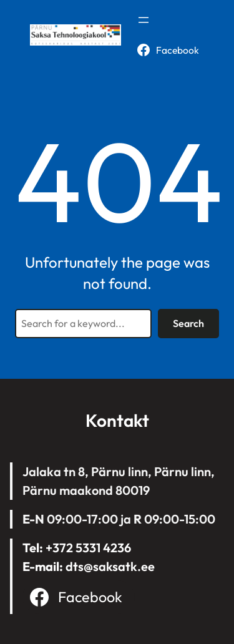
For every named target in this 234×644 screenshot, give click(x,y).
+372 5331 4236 (88, 548)
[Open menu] (144, 20)
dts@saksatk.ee (110, 566)
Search (188, 323)
